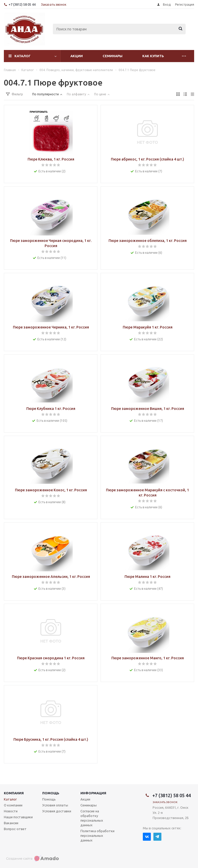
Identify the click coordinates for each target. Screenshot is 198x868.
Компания (14, 793)
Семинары (113, 56)
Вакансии (11, 823)
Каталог (23, 56)
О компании (13, 805)
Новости (11, 811)
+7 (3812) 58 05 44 (22, 4)
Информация (93, 793)
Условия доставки (57, 811)
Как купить (153, 56)
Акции (77, 56)
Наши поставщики (18, 817)
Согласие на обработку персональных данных (92, 818)
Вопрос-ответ (15, 829)
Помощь (51, 793)
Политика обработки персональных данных (97, 836)
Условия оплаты (55, 805)
